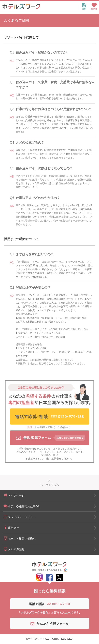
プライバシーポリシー (19, 517)
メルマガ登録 (14, 549)
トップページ (14, 495)
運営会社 (11, 527)
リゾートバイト (46, 452)
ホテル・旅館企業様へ (19, 538)
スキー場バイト (65, 452)
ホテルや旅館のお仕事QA (21, 506)
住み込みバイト (25, 452)
